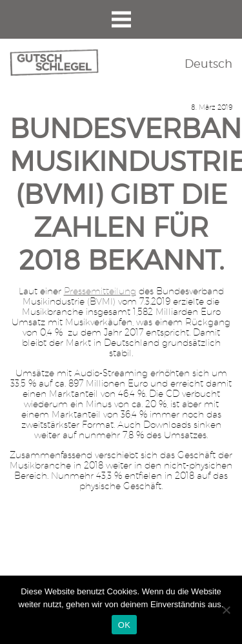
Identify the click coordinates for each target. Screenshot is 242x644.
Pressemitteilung (100, 291)
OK (124, 625)
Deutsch (208, 64)
